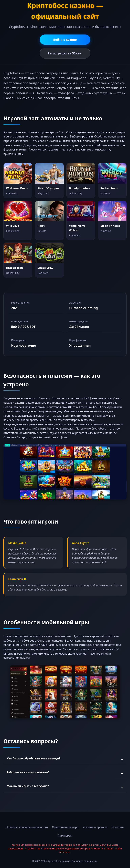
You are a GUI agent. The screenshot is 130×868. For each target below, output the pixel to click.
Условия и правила (95, 827)
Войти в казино (65, 40)
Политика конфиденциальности (27, 827)
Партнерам (65, 836)
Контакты (118, 827)
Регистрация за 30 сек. (65, 53)
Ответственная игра (65, 827)
